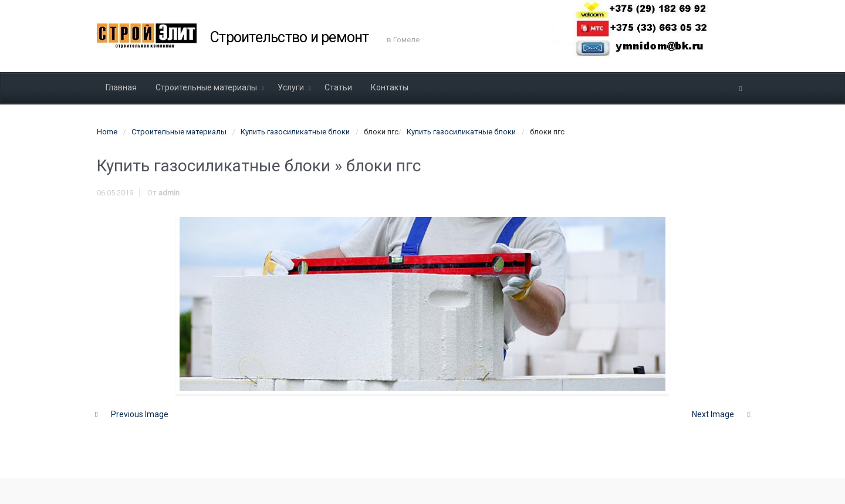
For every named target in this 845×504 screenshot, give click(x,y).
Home (107, 132)
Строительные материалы (179, 132)
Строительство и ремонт (290, 37)
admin (169, 193)
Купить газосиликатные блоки (295, 132)
